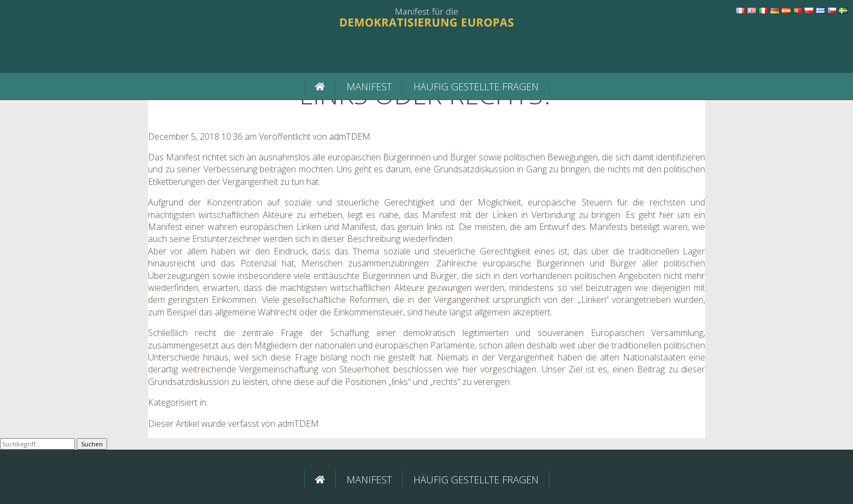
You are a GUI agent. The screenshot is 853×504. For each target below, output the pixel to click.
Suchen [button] (92, 444)
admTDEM (350, 136)
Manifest (369, 86)
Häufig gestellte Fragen (476, 86)
